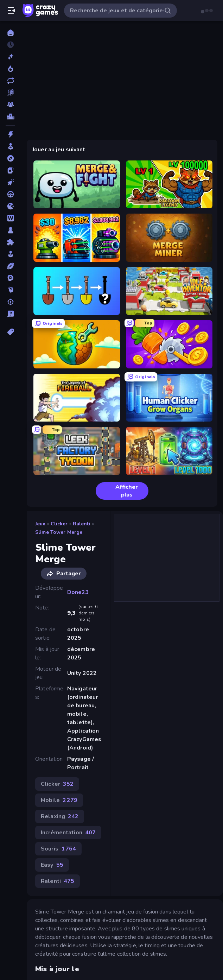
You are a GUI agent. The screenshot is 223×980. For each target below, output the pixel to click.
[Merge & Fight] (77, 185)
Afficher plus (120, 491)
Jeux (40, 524)
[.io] (10, 206)
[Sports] (10, 266)
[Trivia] (10, 314)
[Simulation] (10, 254)
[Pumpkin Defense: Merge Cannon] (77, 238)
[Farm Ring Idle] (169, 344)
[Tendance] (10, 69)
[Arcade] (10, 146)
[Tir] (10, 302)
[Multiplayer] (10, 105)
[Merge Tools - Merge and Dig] (77, 291)
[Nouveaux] (10, 57)
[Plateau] (10, 230)
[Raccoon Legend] (169, 185)
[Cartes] (10, 170)
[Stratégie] (10, 278)
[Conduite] (10, 194)
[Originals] (10, 93)
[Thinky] (10, 290)
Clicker (59, 524)
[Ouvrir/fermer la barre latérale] (11, 11)
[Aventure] (10, 158)
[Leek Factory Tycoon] (77, 451)
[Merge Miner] (169, 238)
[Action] (10, 134)
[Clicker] (10, 182)
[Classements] (10, 116)
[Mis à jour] (10, 81)
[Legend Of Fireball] (77, 398)
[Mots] (10, 218)
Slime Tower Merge (59, 532)
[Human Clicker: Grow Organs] (169, 398)
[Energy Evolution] (169, 451)
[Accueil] (10, 33)
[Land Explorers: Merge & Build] (77, 344)
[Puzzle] (10, 242)
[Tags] (10, 332)
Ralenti (82, 524)
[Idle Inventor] (169, 291)
